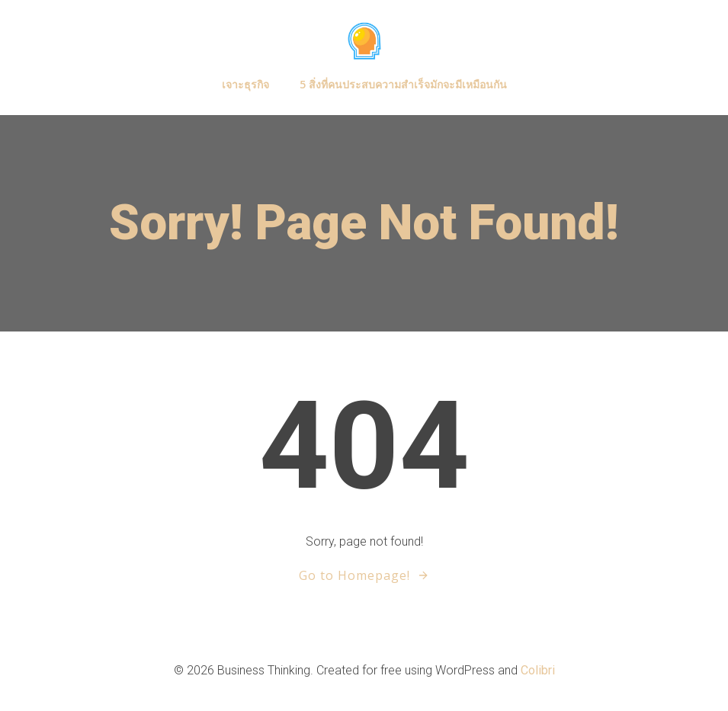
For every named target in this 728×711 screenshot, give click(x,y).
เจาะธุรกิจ (245, 84)
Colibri (538, 670)
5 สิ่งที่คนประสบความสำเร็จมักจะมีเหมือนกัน (403, 84)
